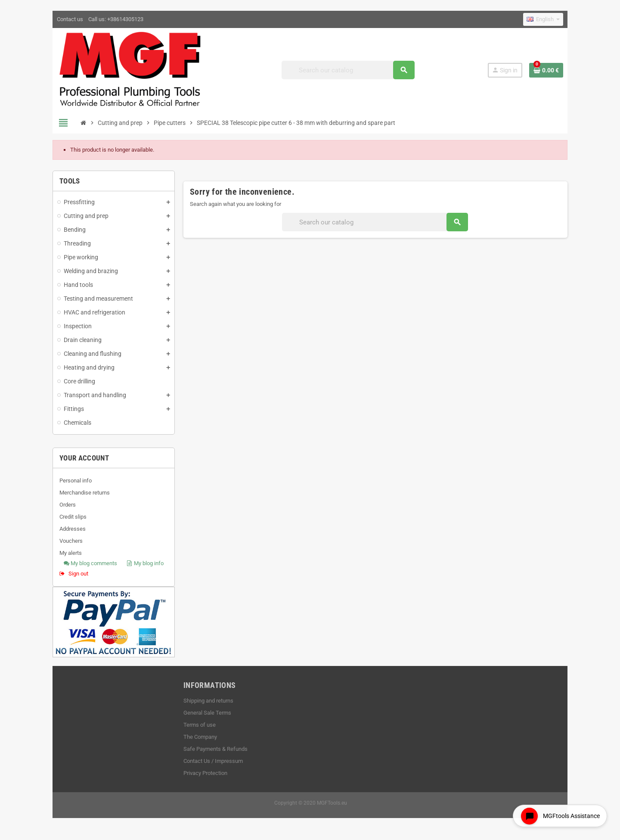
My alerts (70, 553)
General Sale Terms (207, 713)
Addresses (72, 529)
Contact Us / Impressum (213, 761)
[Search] (348, 70)
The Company (200, 737)
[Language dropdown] (544, 19)
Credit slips (72, 517)
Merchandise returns (84, 493)
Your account (83, 458)
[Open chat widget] (560, 816)
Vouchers (70, 541)
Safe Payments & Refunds (215, 749)
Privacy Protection (205, 773)
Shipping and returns (208, 701)
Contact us (69, 19)
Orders (67, 505)
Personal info (75, 481)
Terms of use (199, 725)
